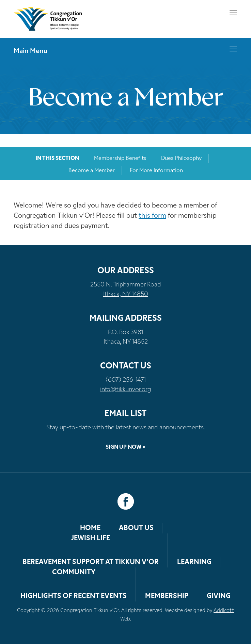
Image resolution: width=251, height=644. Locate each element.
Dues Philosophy (181, 159)
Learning (194, 562)
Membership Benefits (120, 159)
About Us (136, 528)
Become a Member (92, 171)
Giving (219, 596)
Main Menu (31, 51)
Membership (167, 596)
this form (152, 216)
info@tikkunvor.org (125, 390)
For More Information (156, 171)
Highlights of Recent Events (74, 596)
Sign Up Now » (125, 447)
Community (74, 573)
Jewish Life (91, 539)
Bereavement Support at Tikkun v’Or (91, 562)
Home (90, 528)
